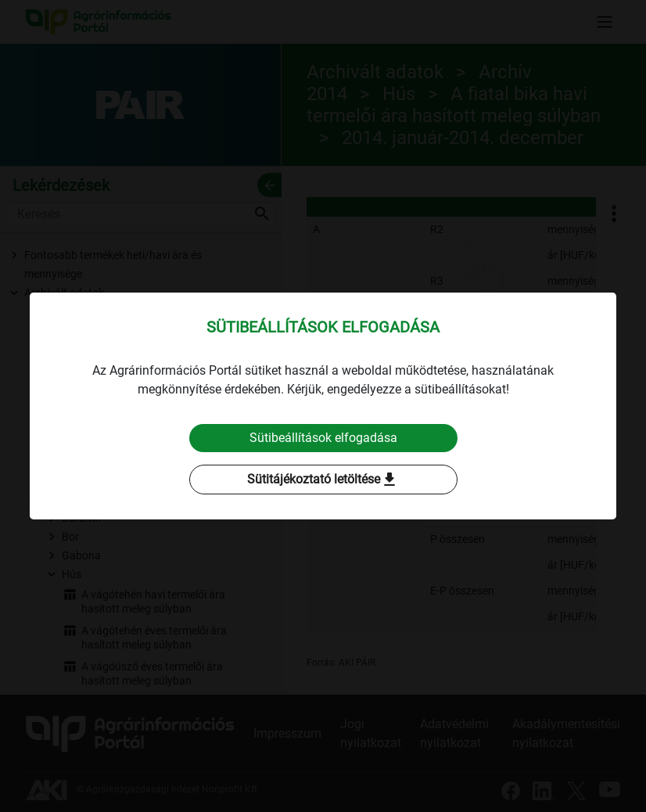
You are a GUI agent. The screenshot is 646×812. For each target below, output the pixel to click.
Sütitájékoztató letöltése (323, 480)
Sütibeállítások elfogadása (323, 438)
